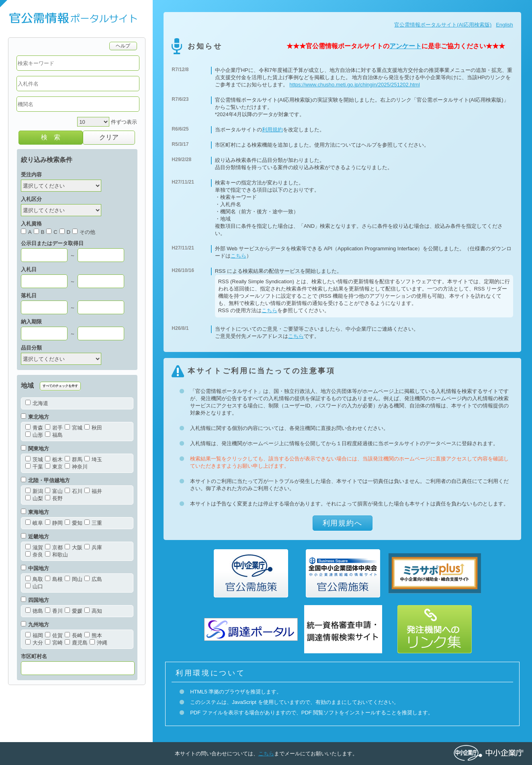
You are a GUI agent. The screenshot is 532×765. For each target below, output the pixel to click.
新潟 (34, 491)
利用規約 (272, 130)
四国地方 (35, 600)
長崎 (74, 635)
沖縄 (98, 643)
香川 (54, 611)
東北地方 (35, 417)
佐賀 (54, 635)
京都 (54, 547)
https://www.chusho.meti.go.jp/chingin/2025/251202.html (354, 85)
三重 (93, 523)
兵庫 (93, 547)
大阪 (74, 547)
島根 (54, 579)
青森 (34, 428)
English (504, 25)
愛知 (74, 523)
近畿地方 (35, 537)
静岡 (54, 523)
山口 (34, 586)
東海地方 (35, 512)
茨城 (34, 459)
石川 (74, 491)
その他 (84, 232)
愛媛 (74, 611)
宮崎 (54, 643)
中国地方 (35, 568)
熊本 (93, 635)
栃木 (54, 459)
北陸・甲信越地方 (45, 480)
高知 (93, 611)
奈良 (34, 555)
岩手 (54, 428)
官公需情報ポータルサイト (76, 19)
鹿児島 (76, 643)
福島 (54, 435)
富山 (54, 491)
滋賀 (34, 547)
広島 (93, 579)
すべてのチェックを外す (60, 386)
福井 (93, 491)
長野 (54, 498)
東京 (54, 467)
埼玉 (93, 459)
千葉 (34, 467)
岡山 (74, 579)
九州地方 (35, 625)
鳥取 (34, 579)
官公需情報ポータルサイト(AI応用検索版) (443, 25)
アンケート (405, 46)
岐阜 (34, 523)
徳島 (34, 611)
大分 (34, 643)
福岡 (34, 635)
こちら (238, 256)
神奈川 (76, 467)
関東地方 (35, 449)
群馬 (74, 459)
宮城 (74, 428)
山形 (34, 435)
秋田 (93, 428)
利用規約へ (343, 523)
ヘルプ (123, 46)
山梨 (34, 498)
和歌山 (56, 555)
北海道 (37, 403)
